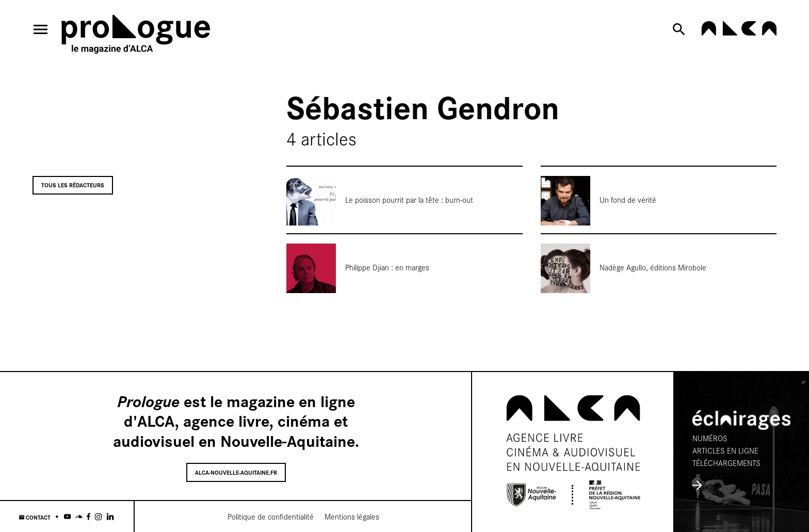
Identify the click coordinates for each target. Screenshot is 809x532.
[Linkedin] (110, 517)
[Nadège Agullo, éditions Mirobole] (659, 263)
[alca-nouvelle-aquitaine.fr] (739, 32)
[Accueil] (136, 36)
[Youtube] (67, 517)
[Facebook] (88, 517)
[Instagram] (99, 517)
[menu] (41, 29)
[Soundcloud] (79, 517)
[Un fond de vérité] (659, 196)
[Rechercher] (681, 29)
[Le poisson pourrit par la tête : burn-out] (404, 196)
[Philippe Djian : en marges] (404, 263)
